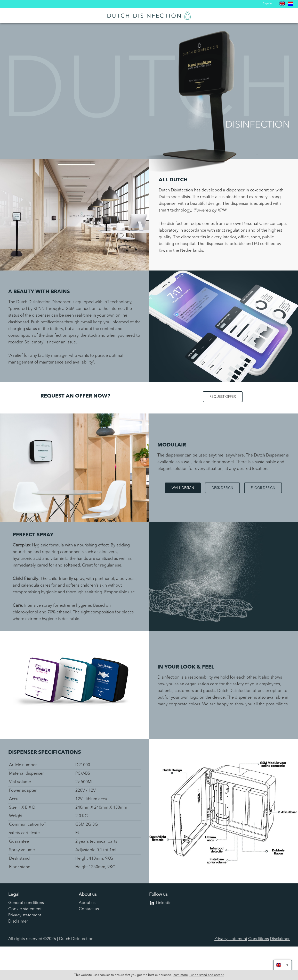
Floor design (263, 488)
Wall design (183, 488)
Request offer (223, 397)
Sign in (267, 4)
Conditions (259, 939)
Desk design (222, 488)
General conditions (26, 903)
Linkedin (164, 903)
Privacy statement (25, 915)
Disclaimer (18, 922)
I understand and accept (207, 975)
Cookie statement (25, 909)
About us (87, 903)
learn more (180, 975)
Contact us (89, 909)
